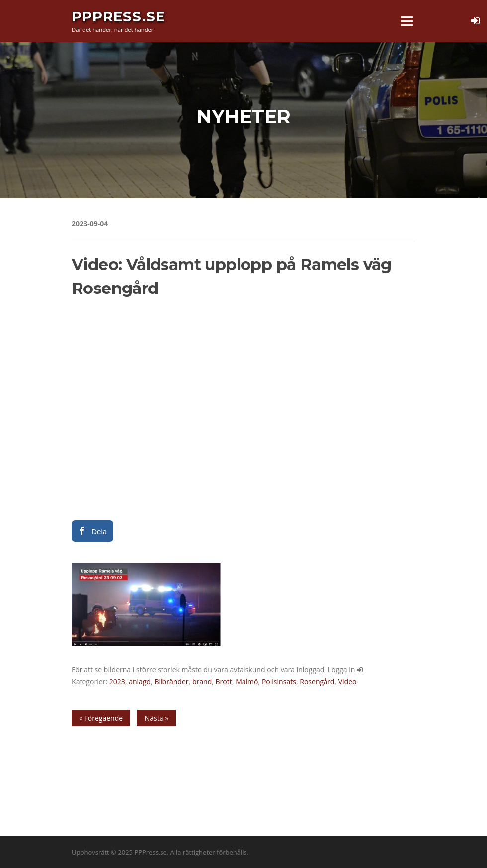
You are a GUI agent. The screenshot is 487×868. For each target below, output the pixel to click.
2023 (117, 682)
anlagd (140, 682)
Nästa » (157, 718)
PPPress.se (118, 16)
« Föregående (101, 718)
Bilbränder (171, 682)
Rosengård (317, 682)
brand (202, 682)
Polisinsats (279, 682)
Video (348, 682)
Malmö (247, 682)
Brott (224, 682)
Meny (407, 21)
